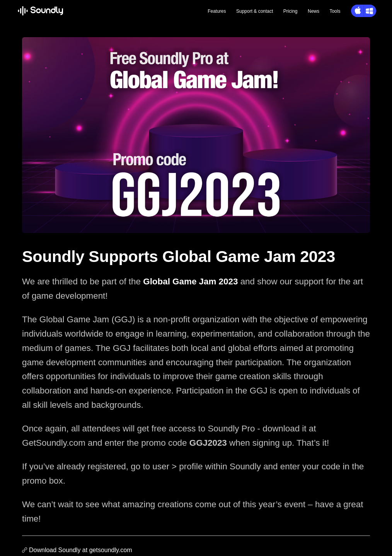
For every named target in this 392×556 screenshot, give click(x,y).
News (314, 11)
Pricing (291, 11)
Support (255, 11)
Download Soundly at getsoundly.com (81, 550)
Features (217, 11)
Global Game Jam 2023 (190, 281)
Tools (335, 11)
